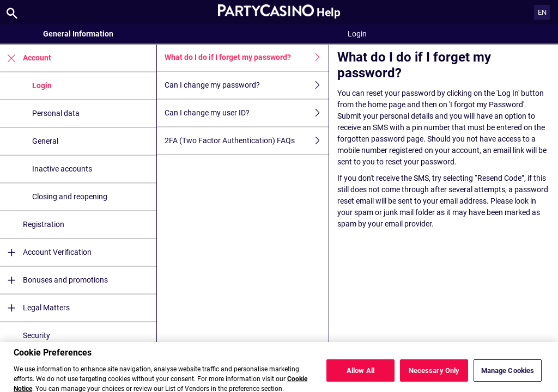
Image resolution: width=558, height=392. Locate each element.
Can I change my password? (247, 85)
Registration (44, 224)
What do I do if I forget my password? (247, 57)
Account (26, 58)
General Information (78, 34)
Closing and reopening (70, 197)
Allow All (360, 375)
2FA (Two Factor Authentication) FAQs (247, 141)
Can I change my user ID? (247, 113)
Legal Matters (35, 308)
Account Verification (46, 252)
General (45, 141)
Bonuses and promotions (54, 280)
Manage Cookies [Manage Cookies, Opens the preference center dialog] (508, 375)
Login (42, 85)
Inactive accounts (62, 169)
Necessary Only (434, 375)
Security (37, 335)
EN (542, 12)
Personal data (56, 113)
